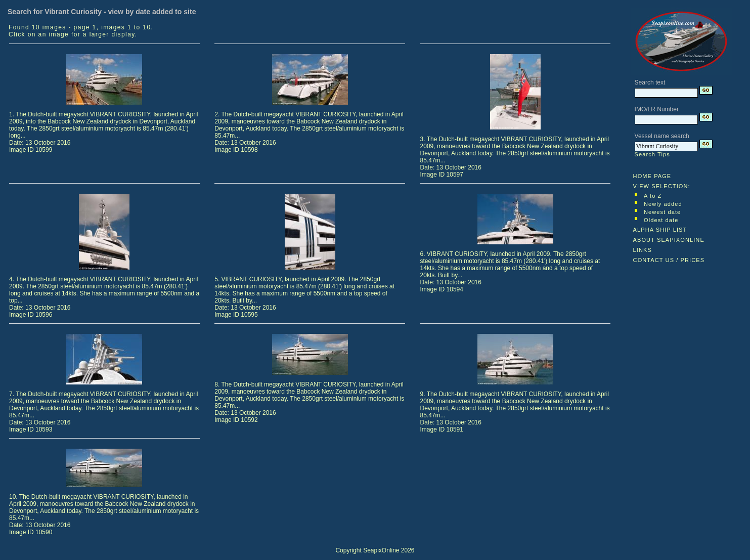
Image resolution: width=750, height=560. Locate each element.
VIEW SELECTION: (662, 186)
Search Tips (652, 154)
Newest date (662, 212)
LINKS (643, 250)
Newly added (663, 204)
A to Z (653, 196)
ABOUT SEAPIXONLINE (669, 240)
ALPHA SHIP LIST (660, 230)
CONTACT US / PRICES (669, 260)
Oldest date (661, 220)
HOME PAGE (652, 176)
